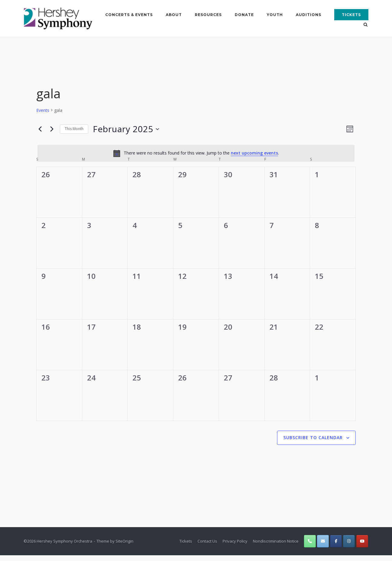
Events (43, 110)
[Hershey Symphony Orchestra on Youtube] (362, 541)
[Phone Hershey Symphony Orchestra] (310, 541)
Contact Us (207, 541)
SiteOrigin (124, 541)
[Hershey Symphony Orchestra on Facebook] (336, 541)
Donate (244, 15)
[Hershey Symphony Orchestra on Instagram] (349, 541)
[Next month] (52, 129)
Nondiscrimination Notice (276, 541)
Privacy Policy (235, 541)
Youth (275, 15)
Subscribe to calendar (313, 437)
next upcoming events (254, 153)
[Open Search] (366, 25)
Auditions (309, 15)
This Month (74, 129)
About (174, 15)
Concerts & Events (129, 15)
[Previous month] (40, 129)
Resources (208, 15)
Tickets (351, 15)
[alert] (196, 153)
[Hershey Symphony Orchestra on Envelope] (323, 541)
